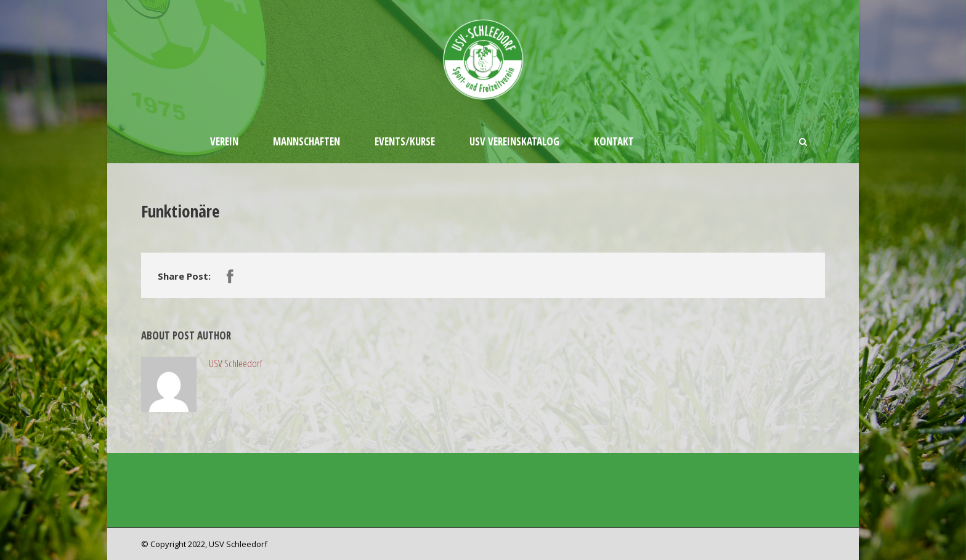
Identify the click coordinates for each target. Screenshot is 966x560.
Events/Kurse (405, 141)
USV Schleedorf (236, 363)
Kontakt (614, 141)
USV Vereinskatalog (514, 141)
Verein (224, 141)
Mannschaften (306, 141)
